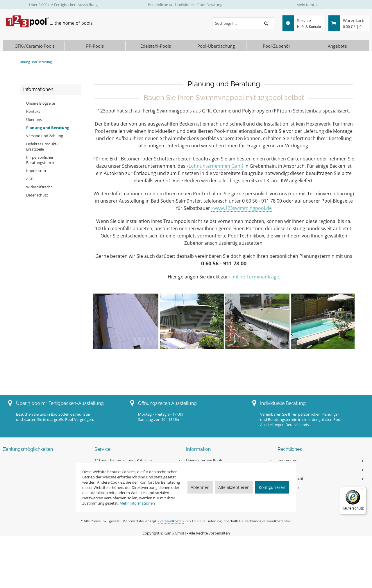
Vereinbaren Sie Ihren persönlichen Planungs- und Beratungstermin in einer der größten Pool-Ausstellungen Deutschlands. (301, 419)
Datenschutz (37, 195)
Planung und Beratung (48, 128)
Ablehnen (200, 487)
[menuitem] (243, 23)
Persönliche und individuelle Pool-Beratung (185, 5)
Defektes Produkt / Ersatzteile (42, 146)
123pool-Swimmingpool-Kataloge (123, 460)
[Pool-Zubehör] (277, 46)
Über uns (34, 119)
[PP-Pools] (95, 46)
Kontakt (33, 111)
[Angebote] (337, 46)
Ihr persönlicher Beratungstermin (41, 160)
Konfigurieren (272, 487)
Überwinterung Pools (204, 460)
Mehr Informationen (137, 503)
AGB (30, 179)
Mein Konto (307, 5)
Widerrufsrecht (39, 187)
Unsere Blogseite (41, 103)
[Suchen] (266, 23)
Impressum (36, 171)
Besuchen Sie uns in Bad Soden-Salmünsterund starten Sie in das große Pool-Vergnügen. (55, 417)
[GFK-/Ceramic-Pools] (34, 46)
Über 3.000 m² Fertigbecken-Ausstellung (63, 5)
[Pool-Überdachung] (216, 46)
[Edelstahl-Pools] (156, 46)
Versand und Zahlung (45, 136)
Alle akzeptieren (234, 487)
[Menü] (363, 490)
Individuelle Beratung (283, 403)
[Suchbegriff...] (243, 23)
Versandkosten (172, 521)
